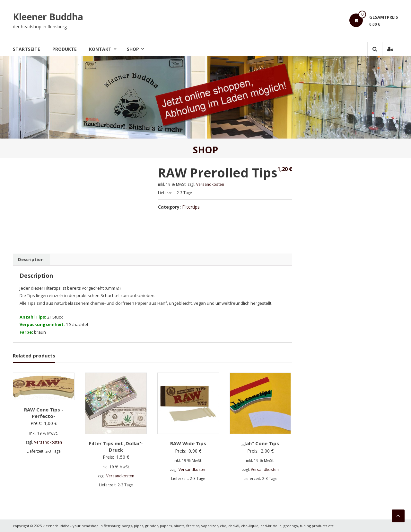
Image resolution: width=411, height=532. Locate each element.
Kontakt (100, 49)
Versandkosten (210, 184)
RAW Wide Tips (188, 443)
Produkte (65, 49)
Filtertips (191, 207)
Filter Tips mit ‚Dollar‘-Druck (116, 446)
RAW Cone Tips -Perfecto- (44, 413)
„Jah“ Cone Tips (260, 443)
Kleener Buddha (48, 17)
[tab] (31, 260)
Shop (133, 49)
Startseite (26, 49)
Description (31, 259)
